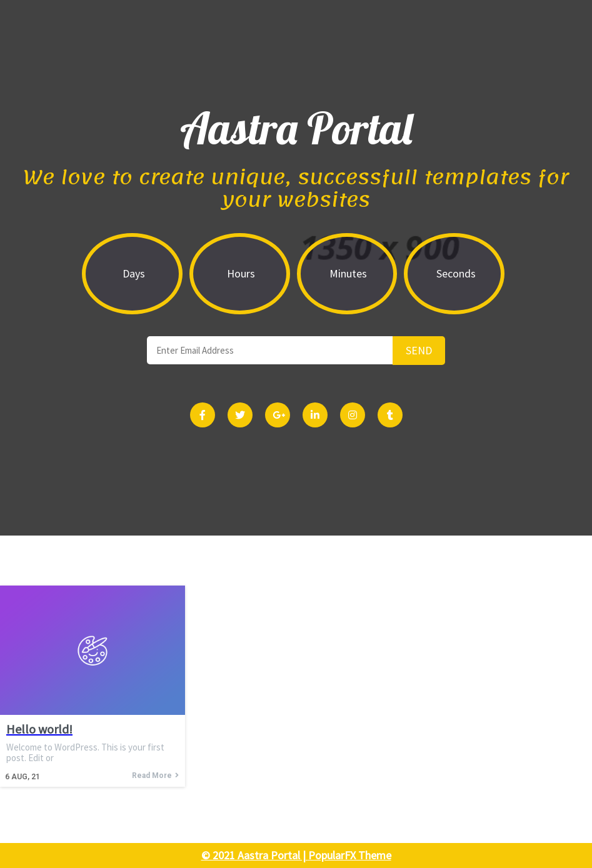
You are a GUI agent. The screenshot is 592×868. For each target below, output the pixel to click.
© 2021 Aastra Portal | (255, 855)
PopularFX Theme (350, 855)
